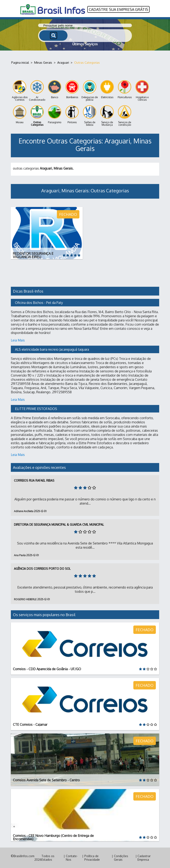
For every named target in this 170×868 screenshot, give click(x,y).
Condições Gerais (121, 858)
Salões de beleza (90, 116)
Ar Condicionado (37, 91)
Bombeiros (72, 89)
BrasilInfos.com (24, 856)
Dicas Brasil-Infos (28, 291)
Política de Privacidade (92, 858)
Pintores (72, 115)
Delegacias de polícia (90, 91)
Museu (20, 115)
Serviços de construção (125, 116)
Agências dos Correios (20, 91)
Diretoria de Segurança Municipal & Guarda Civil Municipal (59, 525)
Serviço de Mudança (107, 116)
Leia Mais (18, 340)
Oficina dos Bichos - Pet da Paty (39, 303)
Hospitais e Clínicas (142, 91)
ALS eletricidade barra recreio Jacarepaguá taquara (52, 349)
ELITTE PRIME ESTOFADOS (36, 409)
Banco (55, 89)
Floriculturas (125, 89)
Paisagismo (55, 115)
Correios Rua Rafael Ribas (34, 480)
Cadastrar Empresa (144, 858)
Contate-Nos (72, 858)
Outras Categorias (37, 116)
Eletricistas (107, 89)
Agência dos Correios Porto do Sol (42, 569)
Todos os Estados (48, 858)
